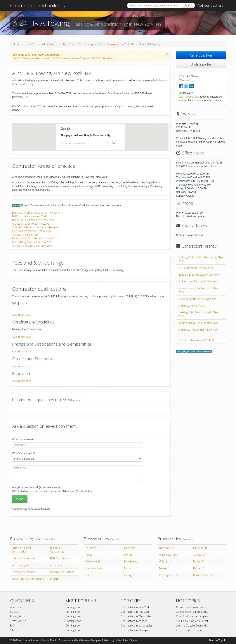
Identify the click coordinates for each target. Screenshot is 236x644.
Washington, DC (168, 555)
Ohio (88, 575)
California (91, 548)
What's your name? (23, 439)
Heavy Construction (23, 558)
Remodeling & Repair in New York (32, 242)
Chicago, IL (165, 561)
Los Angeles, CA (168, 575)
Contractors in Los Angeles (137, 625)
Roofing (55, 579)
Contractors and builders (37, 6)
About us (15, 607)
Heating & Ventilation (24, 572)
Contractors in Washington (137, 616)
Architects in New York (25, 235)
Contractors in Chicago (134, 630)
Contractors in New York (135, 607)
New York (31, 44)
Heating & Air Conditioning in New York (35, 238)
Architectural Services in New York (32, 224)
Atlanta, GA (200, 555)
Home (17, 44)
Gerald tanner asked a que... (193, 607)
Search (188, 5)
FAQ (13, 625)
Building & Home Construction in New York (37, 213)
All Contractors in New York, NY (60, 44)
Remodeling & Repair (24, 565)
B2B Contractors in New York (29, 216)
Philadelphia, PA (203, 575)
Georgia (129, 575)
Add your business (210, 6)
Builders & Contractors (57, 550)
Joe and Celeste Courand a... (193, 625)
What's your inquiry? (24, 453)
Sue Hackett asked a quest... (193, 621)
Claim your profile (189, 97)
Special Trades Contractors (28, 579)
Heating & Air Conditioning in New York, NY (109, 44)
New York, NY (167, 548)
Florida (128, 555)
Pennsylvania (93, 561)
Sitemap (15, 630)
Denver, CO (200, 568)
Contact (15, 612)
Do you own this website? (73, 143)
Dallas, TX (199, 561)
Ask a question (201, 55)
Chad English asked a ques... (193, 616)
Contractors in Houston (135, 612)
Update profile (201, 64)
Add (79, 400)
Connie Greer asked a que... (192, 612)
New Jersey (131, 561)
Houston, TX (200, 548)
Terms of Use (18, 621)
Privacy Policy (18, 616)
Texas (89, 555)
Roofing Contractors (62, 572)
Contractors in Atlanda (134, 621)
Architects (56, 565)
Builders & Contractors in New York (33, 220)
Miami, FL (165, 568)
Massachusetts (94, 568)
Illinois (128, 568)
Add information (22, 315)
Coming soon (73, 607)
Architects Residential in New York (32, 246)
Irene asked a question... (191, 630)
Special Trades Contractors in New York (36, 227)
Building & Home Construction (22, 550)
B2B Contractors (60, 558)
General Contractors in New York (32, 231)
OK (114, 143)
